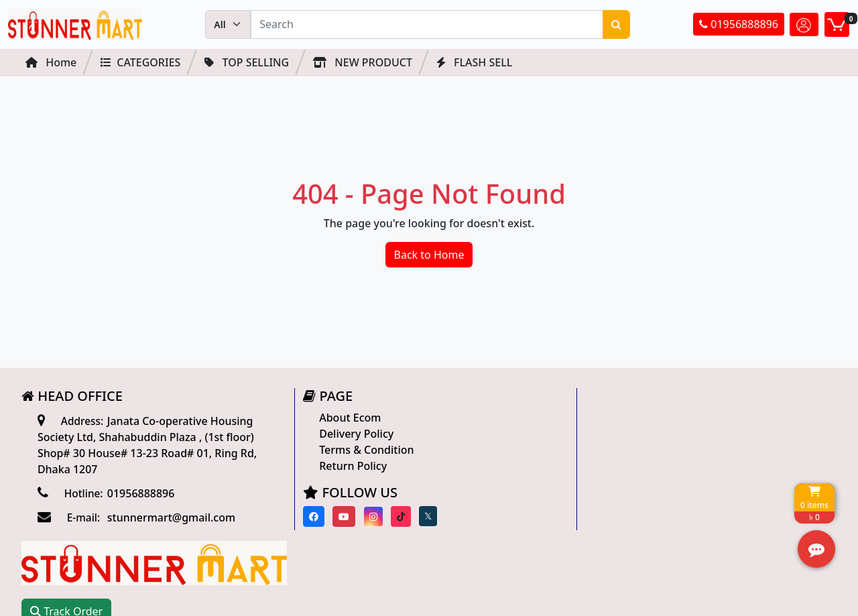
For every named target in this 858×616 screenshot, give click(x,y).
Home (51, 62)
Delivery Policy (352, 434)
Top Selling (247, 62)
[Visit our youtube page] (340, 516)
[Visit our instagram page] (369, 516)
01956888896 (739, 25)
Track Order (621, 458)
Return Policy (348, 466)
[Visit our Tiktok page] (396, 516)
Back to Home (429, 255)
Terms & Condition (362, 450)
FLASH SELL (474, 62)
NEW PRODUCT (363, 62)
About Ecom (345, 418)
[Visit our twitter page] (423, 517)
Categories (140, 62)
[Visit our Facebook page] (309, 516)
